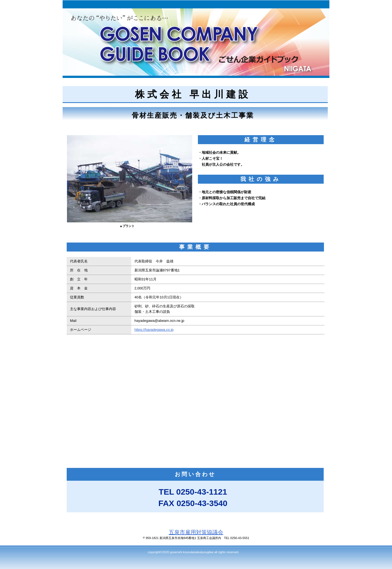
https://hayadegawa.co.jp (154, 330)
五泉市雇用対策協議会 (196, 532)
